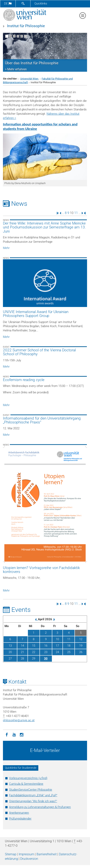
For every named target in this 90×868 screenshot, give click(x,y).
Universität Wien (30, 79)
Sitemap (11, 854)
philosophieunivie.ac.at (19, 720)
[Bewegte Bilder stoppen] (25, 36)
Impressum (26, 854)
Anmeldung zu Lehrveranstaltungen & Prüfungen (40, 807)
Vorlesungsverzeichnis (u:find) (28, 778)
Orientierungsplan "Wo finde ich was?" (33, 801)
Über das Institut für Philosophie (32, 63)
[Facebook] (7, 734)
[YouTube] (14, 734)
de (8, 4)
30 (46, 659)
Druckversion (29, 859)
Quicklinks (41, 4)
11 (76, 213)
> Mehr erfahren (16, 69)
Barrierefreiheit (47, 854)
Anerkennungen (19, 813)
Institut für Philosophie (26, 26)
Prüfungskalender (20, 819)
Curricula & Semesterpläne (26, 784)
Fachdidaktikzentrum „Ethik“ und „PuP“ (33, 795)
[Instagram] (22, 734)
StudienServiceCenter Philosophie (31, 790)
